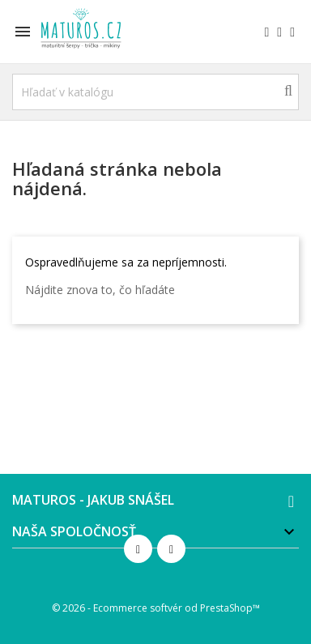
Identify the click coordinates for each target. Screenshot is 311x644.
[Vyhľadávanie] (155, 92)
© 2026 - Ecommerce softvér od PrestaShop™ (156, 608)
